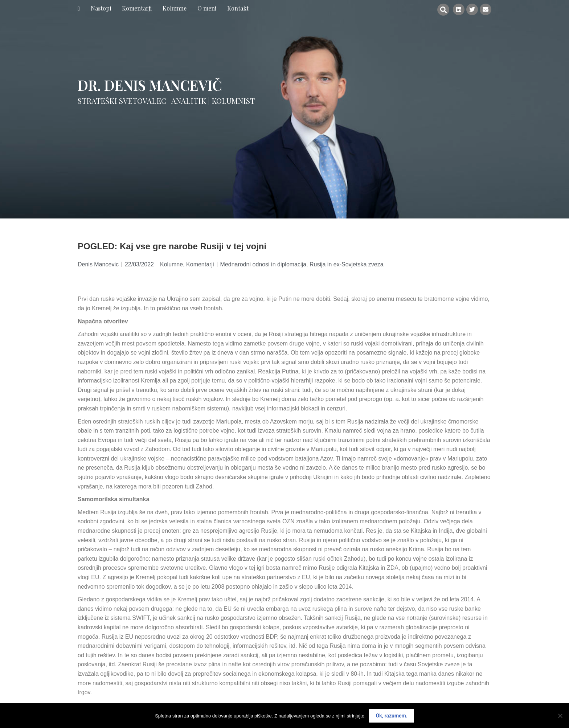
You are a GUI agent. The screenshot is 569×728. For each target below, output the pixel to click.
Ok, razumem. (391, 716)
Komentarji (200, 264)
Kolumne (171, 264)
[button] (443, 10)
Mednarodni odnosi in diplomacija (263, 264)
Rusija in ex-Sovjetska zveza (347, 264)
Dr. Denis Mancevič (150, 85)
